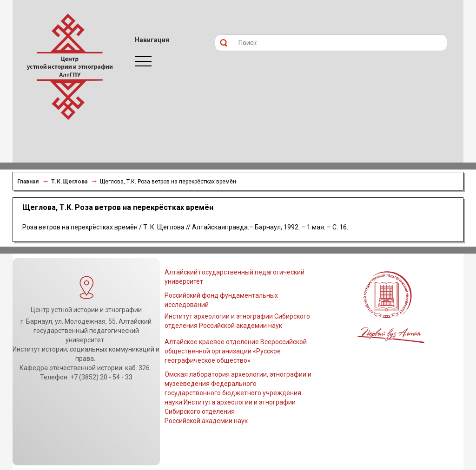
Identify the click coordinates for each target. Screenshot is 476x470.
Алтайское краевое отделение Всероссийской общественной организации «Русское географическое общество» (236, 351)
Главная (28, 182)
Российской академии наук (206, 421)
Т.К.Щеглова (69, 182)
